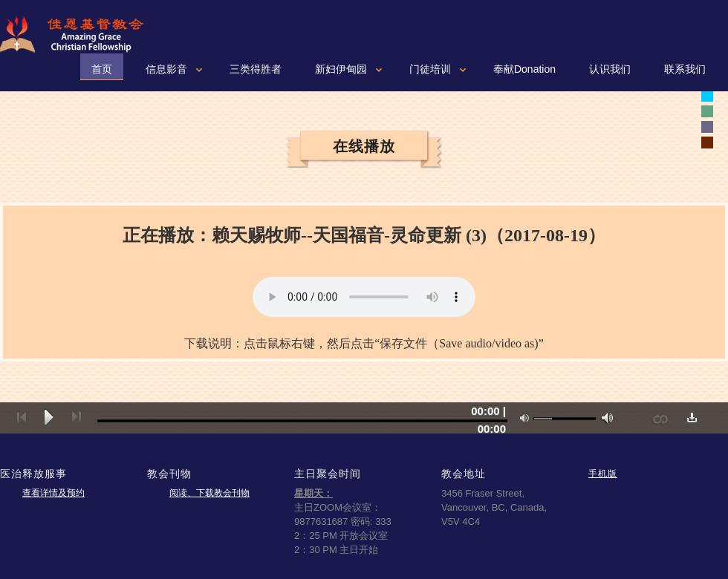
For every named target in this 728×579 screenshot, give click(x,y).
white (707, 96)
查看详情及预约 (53, 493)
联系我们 (685, 69)
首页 (102, 69)
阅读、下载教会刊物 (209, 493)
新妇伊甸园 (341, 69)
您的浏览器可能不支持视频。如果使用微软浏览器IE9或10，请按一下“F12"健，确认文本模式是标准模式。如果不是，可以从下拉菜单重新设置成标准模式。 (364, 297)
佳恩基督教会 (78, 34)
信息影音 (166, 69)
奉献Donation (524, 69)
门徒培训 (430, 69)
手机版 (603, 473)
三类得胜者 (256, 69)
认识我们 (610, 69)
